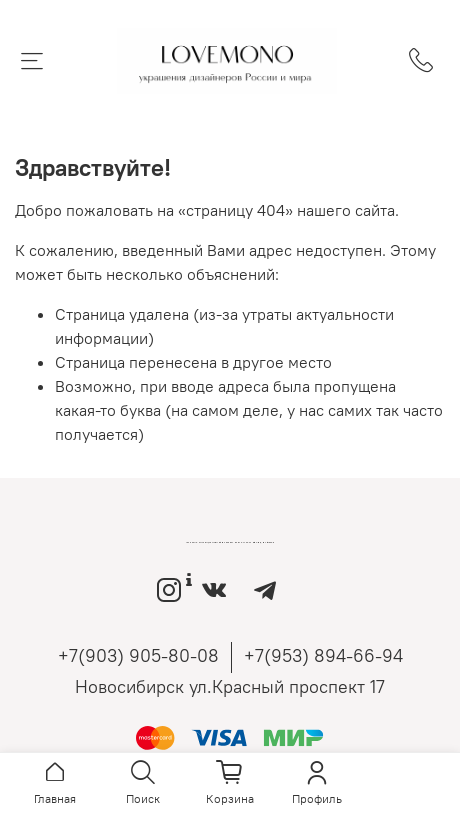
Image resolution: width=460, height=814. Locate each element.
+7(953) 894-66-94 (323, 655)
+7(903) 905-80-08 (138, 655)
